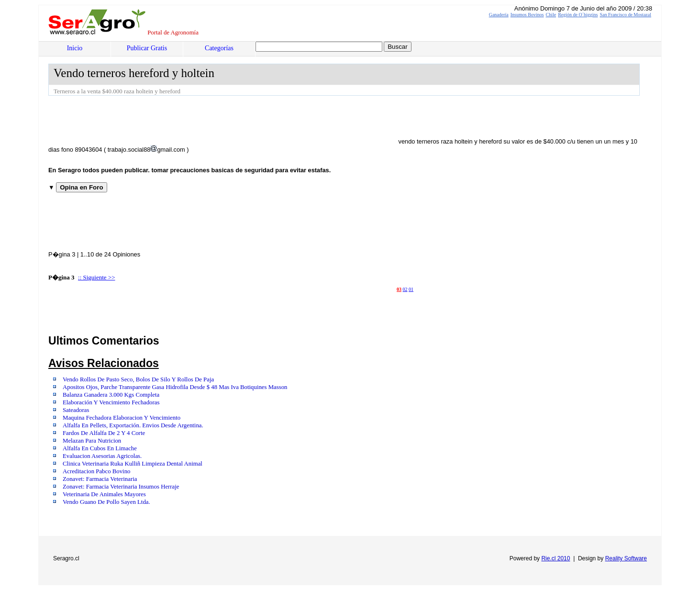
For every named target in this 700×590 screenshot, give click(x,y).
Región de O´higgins (578, 15)
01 (411, 289)
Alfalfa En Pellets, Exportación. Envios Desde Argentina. (133, 425)
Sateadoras (76, 410)
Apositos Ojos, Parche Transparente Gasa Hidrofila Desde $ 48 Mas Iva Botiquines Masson (175, 387)
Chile (551, 15)
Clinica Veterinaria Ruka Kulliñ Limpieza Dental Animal (133, 464)
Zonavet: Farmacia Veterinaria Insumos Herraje (121, 487)
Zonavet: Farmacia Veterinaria (100, 479)
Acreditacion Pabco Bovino (96, 471)
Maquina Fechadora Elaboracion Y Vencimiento (122, 418)
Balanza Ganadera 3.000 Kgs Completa (111, 395)
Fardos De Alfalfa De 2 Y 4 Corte (104, 433)
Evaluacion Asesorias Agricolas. (102, 456)
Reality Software (626, 558)
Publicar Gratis (147, 48)
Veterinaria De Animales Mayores (104, 494)
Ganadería (499, 15)
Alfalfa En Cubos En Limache (100, 448)
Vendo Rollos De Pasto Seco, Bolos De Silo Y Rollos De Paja (138, 379)
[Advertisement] (222, 122)
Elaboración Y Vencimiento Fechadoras (111, 402)
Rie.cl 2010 (556, 558)
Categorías (219, 48)
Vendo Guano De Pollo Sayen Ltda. (106, 502)
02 (405, 289)
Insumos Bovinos (527, 15)
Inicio (75, 48)
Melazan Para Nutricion (92, 441)
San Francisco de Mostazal (626, 15)
